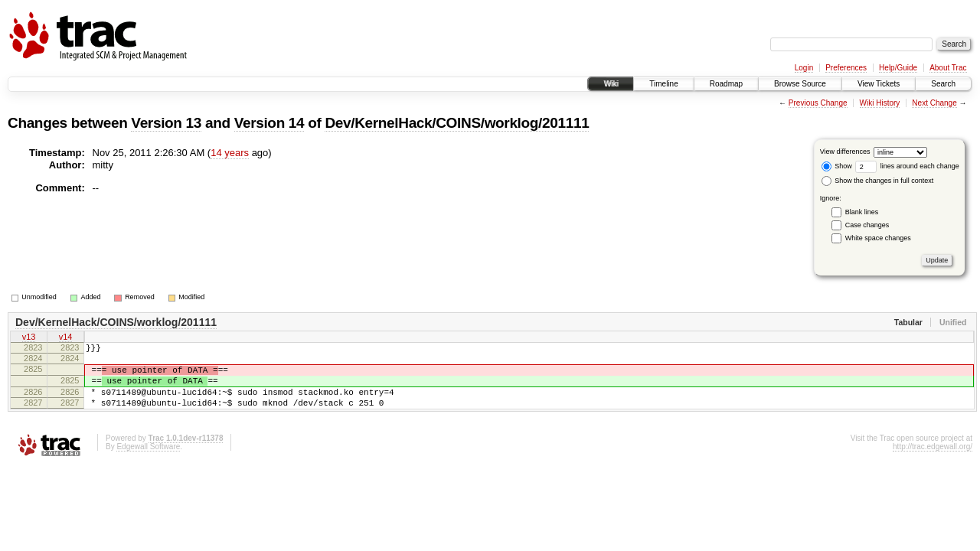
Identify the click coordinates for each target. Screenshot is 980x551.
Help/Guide (898, 68)
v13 (29, 338)
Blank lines (862, 212)
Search (943, 84)
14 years (230, 153)
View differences (845, 152)
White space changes (878, 238)
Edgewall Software (148, 463)
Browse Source (800, 84)
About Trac (948, 68)
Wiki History (880, 103)
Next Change (934, 103)
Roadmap (726, 84)
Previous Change (818, 103)
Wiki (611, 84)
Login (804, 68)
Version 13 (166, 123)
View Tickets (879, 84)
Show (837, 166)
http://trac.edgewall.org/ (933, 463)
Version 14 (269, 123)
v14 (66, 338)
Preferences (846, 68)
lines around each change (907, 166)
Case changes (867, 225)
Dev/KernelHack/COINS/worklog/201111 (457, 123)
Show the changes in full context (878, 181)
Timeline (663, 84)
